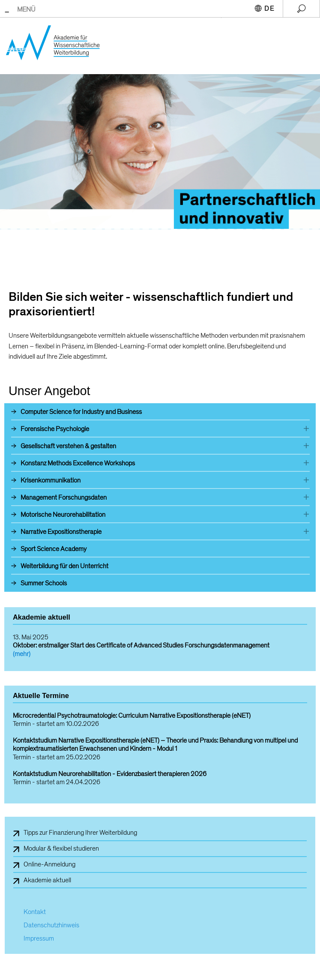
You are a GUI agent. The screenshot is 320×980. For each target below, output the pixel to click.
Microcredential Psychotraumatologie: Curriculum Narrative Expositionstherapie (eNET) (132, 716)
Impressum (39, 939)
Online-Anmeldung (49, 864)
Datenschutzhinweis (51, 925)
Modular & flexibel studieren (61, 848)
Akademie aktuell (47, 880)
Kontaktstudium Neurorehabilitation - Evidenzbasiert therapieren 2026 (110, 774)
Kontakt (35, 912)
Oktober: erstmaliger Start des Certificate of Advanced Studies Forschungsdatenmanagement (141, 645)
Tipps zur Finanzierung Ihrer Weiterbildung (80, 833)
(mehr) (22, 654)
